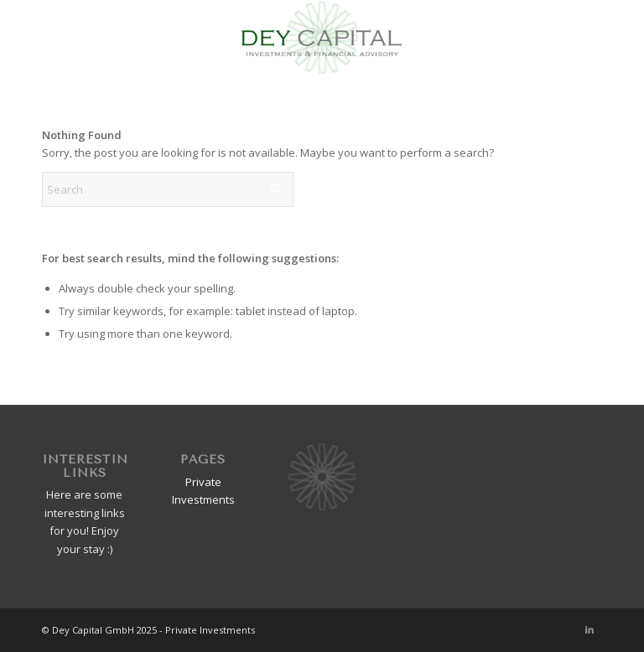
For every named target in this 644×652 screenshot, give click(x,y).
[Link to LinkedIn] (589, 629)
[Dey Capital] (322, 38)
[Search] (168, 189)
